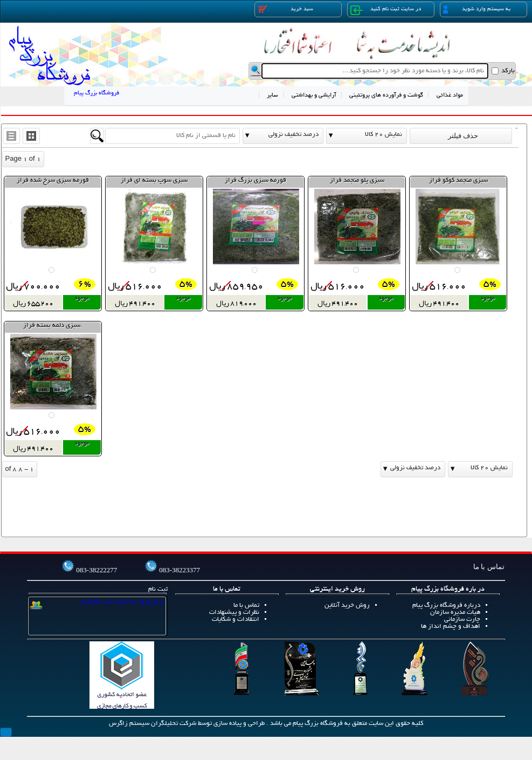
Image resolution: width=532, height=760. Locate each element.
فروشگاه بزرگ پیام (96, 93)
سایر (272, 95)
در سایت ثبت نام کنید (386, 10)
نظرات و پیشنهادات (234, 612)
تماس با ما (246, 605)
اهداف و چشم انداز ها (451, 627)
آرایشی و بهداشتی (314, 95)
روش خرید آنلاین (347, 605)
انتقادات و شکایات (236, 619)
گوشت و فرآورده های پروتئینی (386, 95)
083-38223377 (179, 570)
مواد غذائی (450, 95)
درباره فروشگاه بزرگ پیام (446, 605)
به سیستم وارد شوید (477, 9)
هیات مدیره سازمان (455, 612)
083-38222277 (96, 570)
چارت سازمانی (462, 619)
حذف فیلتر (461, 136)
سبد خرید (286, 9)
